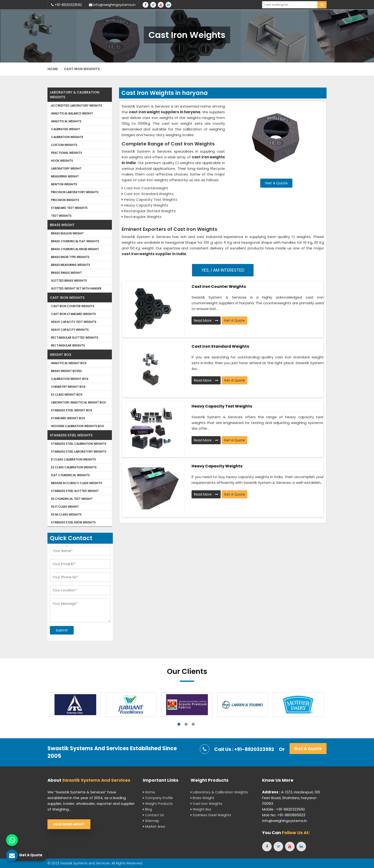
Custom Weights (64, 145)
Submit (62, 630)
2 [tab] (186, 724)
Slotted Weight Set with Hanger (76, 288)
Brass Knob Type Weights (70, 257)
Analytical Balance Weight (72, 113)
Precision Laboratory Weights (75, 192)
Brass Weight (62, 225)
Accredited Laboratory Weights (77, 106)
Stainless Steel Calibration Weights (79, 444)
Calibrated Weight (66, 129)
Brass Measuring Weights (71, 265)
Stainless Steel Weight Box (72, 410)
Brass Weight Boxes (66, 371)
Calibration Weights (67, 137)
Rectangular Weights (68, 345)
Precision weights (65, 200)
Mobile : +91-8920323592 (283, 809)
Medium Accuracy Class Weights (77, 483)
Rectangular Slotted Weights (75, 338)
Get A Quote (276, 183)
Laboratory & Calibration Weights (75, 95)
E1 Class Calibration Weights (73, 459)
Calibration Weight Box (70, 379)
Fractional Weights (67, 153)
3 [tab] (193, 724)
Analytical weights (66, 121)
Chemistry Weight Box (68, 387)
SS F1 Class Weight (65, 507)
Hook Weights (62, 161)
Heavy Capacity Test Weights (222, 406)
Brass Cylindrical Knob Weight (75, 249)
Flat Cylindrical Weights (70, 475)
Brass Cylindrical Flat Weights (75, 241)
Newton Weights (64, 184)
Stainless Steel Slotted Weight (75, 491)
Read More (206, 320)
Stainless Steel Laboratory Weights (79, 452)
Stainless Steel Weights (71, 435)
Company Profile (158, 798)
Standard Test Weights (69, 208)
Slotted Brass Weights (69, 281)
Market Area (154, 827)
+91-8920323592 (66, 5)
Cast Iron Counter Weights (219, 287)
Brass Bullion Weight (67, 233)
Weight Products (158, 804)
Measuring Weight (65, 176)
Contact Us (153, 815)
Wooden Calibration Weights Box (78, 426)
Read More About (69, 824)
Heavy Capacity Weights (217, 466)
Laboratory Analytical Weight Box (78, 402)
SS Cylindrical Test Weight (72, 499)
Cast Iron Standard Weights (220, 346)
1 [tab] (179, 724)
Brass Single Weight (66, 273)
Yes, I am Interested (223, 270)
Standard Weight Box (68, 418)
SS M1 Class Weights (66, 514)
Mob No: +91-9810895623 (284, 815)
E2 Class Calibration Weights (74, 467)
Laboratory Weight (66, 168)
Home (53, 69)
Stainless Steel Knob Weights (73, 522)
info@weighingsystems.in (112, 5)
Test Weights (61, 216)
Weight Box (61, 355)
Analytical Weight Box (69, 363)
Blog (147, 809)
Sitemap (151, 821)
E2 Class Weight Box (67, 395)
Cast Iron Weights (67, 298)
